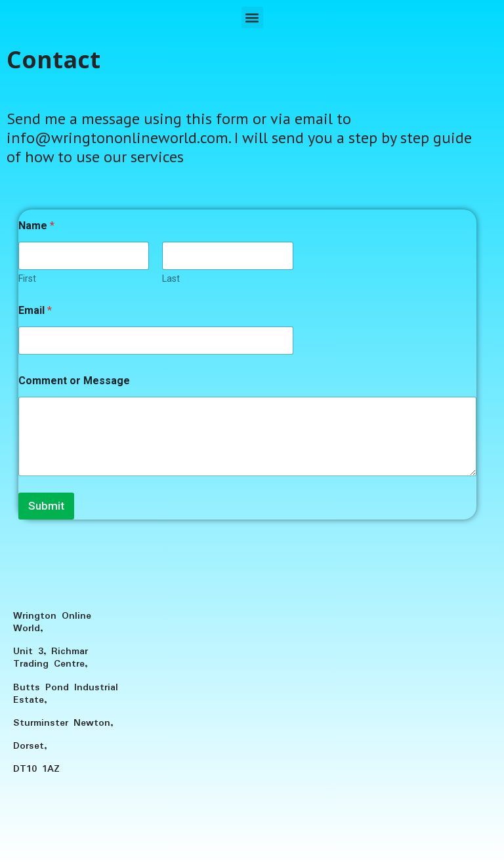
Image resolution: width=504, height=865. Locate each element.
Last (171, 278)
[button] (252, 17)
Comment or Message (74, 381)
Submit (46, 506)
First (27, 278)
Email (35, 310)
